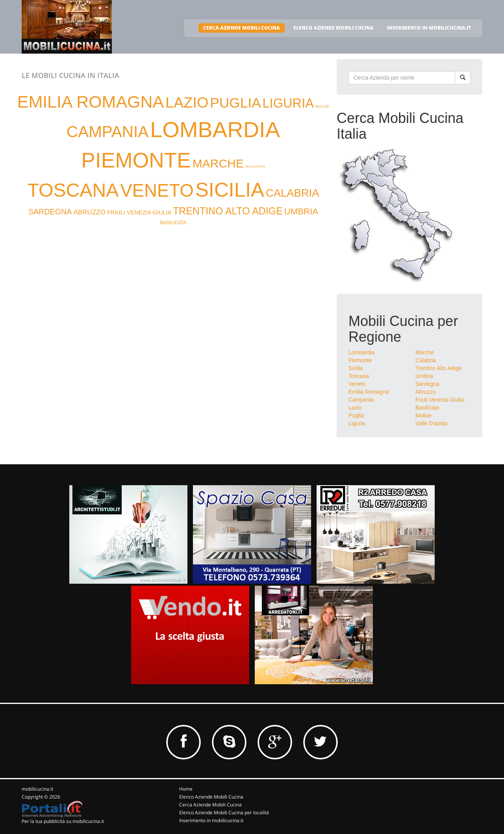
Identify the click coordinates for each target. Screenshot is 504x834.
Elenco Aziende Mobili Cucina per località (224, 813)
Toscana (359, 376)
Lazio (355, 408)
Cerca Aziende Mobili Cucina (210, 805)
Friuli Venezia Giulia (440, 400)
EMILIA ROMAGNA (91, 102)
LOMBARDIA (215, 129)
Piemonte (360, 360)
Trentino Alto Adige (438, 368)
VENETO (157, 191)
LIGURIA (288, 103)
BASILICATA (173, 223)
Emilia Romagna (369, 392)
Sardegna (427, 384)
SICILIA (230, 190)
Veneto (357, 384)
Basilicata (427, 408)
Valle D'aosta (431, 423)
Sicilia (356, 368)
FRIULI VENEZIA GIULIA (139, 212)
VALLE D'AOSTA (255, 167)
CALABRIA (293, 193)
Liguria (357, 423)
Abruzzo (425, 392)
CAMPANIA (107, 132)
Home (186, 789)
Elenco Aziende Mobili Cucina (211, 797)
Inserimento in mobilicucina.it (211, 820)
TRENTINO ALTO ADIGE (228, 211)
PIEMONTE (136, 160)
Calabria (426, 360)
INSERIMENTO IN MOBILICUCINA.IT (429, 28)
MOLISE (322, 106)
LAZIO (187, 102)
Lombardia (361, 352)
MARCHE (218, 163)
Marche (425, 352)
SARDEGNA (50, 212)
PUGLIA (235, 103)
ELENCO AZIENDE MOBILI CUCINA (334, 28)
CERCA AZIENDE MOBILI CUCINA (242, 28)
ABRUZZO (89, 212)
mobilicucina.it (37, 789)
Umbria (424, 376)
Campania (361, 400)
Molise (423, 415)
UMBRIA (301, 211)
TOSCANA (73, 190)
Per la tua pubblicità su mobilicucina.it (63, 821)
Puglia (356, 415)
